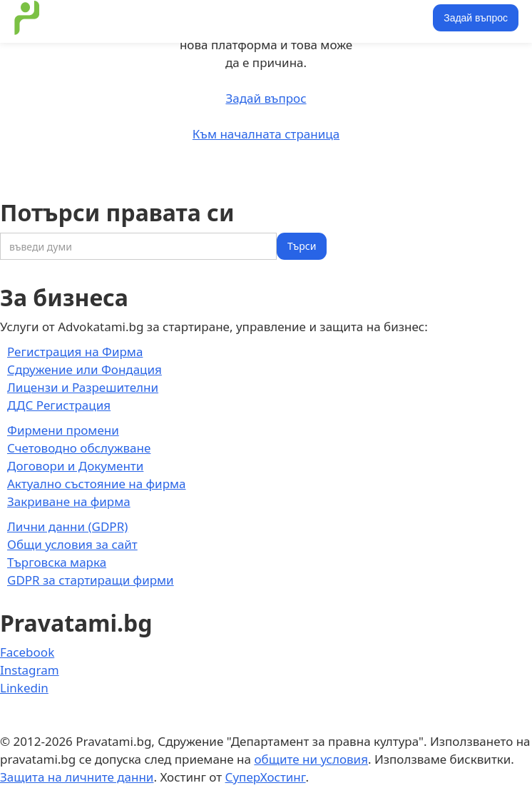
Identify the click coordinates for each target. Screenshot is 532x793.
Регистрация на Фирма (75, 352)
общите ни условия (311, 759)
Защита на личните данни (77, 777)
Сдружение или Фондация (85, 369)
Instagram (30, 670)
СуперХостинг (266, 777)
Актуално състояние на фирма (97, 484)
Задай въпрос (476, 18)
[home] (24, 18)
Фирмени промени (63, 430)
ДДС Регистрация (59, 405)
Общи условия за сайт (72, 544)
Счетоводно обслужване (79, 448)
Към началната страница (266, 134)
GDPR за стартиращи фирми (91, 580)
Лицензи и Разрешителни (83, 387)
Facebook (27, 652)
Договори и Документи (75, 466)
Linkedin (24, 688)
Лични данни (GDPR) (67, 526)
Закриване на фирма (69, 501)
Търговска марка (57, 562)
